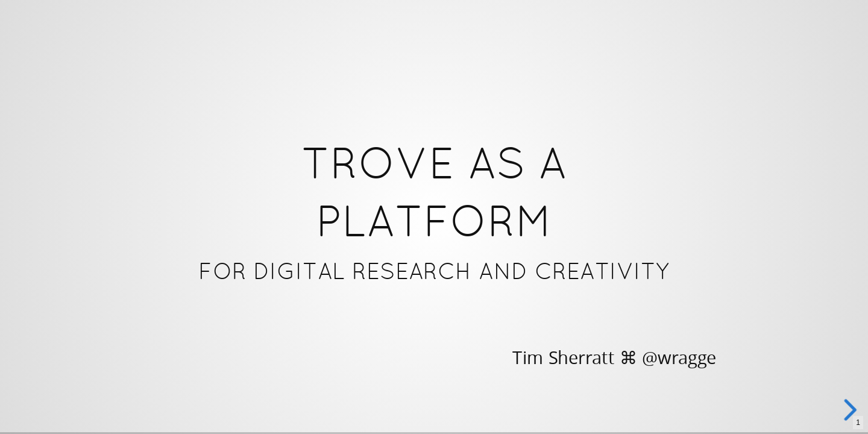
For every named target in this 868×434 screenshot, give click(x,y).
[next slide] (849, 410)
